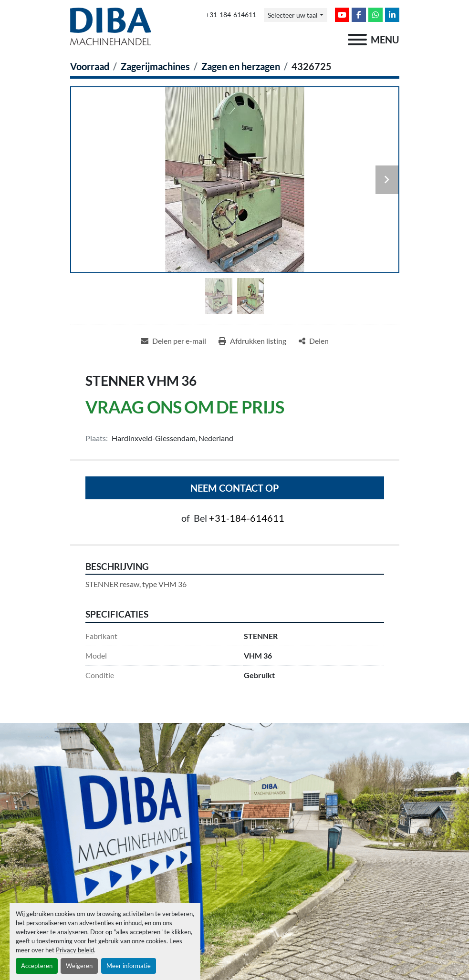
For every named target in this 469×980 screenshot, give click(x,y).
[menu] (357, 40)
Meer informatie (129, 966)
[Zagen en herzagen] (241, 66)
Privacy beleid (75, 950)
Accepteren (37, 966)
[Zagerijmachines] (155, 66)
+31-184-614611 (231, 15)
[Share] (314, 341)
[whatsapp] (375, 15)
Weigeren (79, 966)
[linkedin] (392, 15)
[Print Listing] (252, 341)
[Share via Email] (173, 341)
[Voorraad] (90, 66)
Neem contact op (235, 488)
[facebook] (359, 15)
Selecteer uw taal (293, 15)
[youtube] (342, 15)
